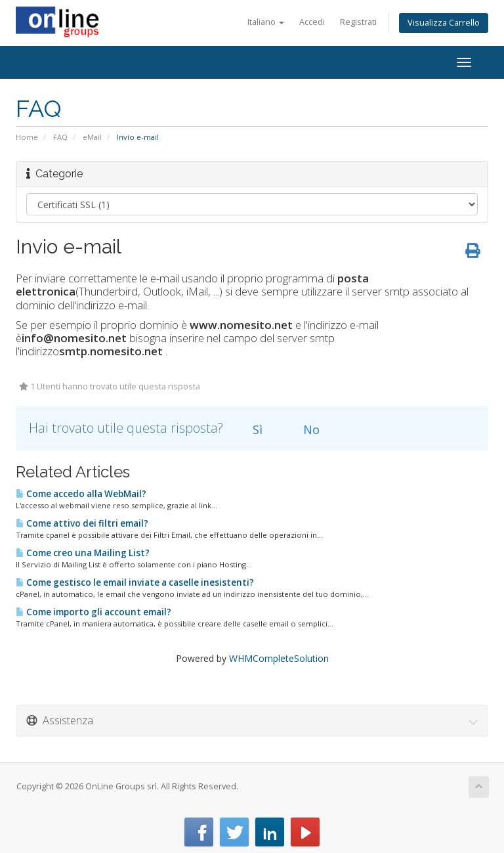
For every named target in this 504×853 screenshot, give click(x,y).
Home (27, 137)
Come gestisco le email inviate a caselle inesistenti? (135, 582)
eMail (92, 137)
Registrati (358, 22)
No (304, 429)
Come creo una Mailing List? (83, 553)
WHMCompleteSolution (279, 658)
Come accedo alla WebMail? (81, 494)
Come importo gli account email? (94, 612)
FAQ (60, 137)
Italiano (266, 22)
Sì (250, 429)
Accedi (312, 22)
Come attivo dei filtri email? (82, 523)
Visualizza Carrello (444, 23)
